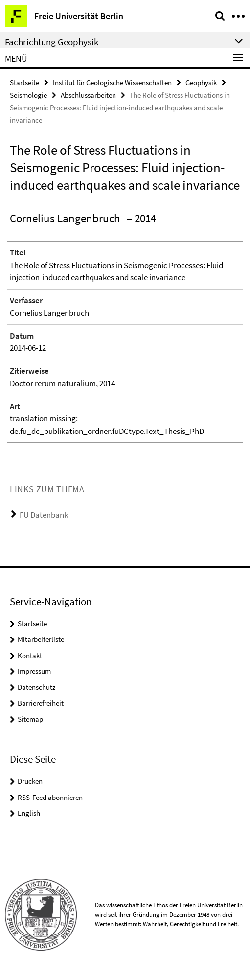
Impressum (34, 671)
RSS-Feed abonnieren (50, 797)
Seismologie (28, 95)
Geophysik (201, 82)
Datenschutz (36, 687)
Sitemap (30, 719)
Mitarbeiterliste (41, 639)
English (29, 813)
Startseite (24, 82)
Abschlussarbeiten (88, 95)
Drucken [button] (30, 781)
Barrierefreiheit (41, 703)
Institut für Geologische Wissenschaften (112, 82)
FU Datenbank (44, 515)
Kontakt (30, 655)
